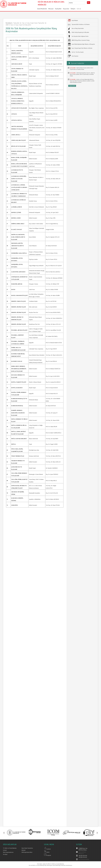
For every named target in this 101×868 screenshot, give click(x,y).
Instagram (47, 855)
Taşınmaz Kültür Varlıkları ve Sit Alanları (79, 24)
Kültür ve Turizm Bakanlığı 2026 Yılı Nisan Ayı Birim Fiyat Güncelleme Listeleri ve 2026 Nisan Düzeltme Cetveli (82, 81)
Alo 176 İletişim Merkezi (84, 859)
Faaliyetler (58, 9)
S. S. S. (79, 9)
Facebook (47, 849)
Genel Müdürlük (42, 9)
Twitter (47, 852)
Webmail (24, 850)
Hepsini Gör (72, 86)
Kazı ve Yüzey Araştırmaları (76, 28)
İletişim (73, 9)
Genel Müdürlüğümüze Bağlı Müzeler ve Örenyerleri (81, 44)
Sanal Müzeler (73, 20)
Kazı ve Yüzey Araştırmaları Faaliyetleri (33, 23)
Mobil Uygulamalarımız (8, 852)
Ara (89, 3)
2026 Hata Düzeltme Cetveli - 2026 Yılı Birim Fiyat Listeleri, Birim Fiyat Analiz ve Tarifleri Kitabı (82, 74)
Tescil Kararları (73, 56)
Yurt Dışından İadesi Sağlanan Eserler (78, 36)
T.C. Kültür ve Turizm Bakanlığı (10, 848)
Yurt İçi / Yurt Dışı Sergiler (76, 52)
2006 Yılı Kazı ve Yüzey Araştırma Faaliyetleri (18, 25)
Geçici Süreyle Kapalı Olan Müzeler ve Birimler (80, 48)
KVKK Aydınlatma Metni (27, 852)
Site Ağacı (5, 854)
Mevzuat (51, 9)
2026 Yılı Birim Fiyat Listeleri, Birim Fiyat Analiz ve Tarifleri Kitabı (82, 69)
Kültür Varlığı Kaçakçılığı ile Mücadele (78, 32)
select (86, 3)
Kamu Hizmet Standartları (27, 848)
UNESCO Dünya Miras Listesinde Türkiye (79, 40)
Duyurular (66, 9)
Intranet (5, 850)
